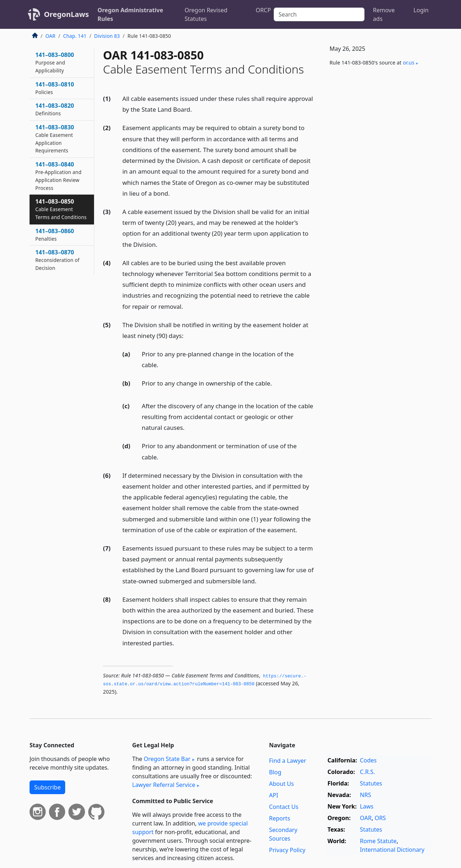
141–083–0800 (55, 62)
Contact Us (284, 807)
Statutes (371, 783)
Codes (368, 760)
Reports (280, 818)
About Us (281, 784)
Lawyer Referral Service (164, 785)
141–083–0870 (57, 260)
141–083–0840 (58, 176)
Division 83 (107, 36)
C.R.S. (367, 772)
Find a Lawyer (288, 761)
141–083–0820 (55, 109)
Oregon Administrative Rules (130, 14)
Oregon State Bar (167, 759)
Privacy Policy (287, 850)
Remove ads (384, 14)
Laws (367, 806)
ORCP (263, 10)
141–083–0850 (61, 209)
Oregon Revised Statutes (206, 14)
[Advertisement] (377, 191)
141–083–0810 (55, 88)
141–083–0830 (55, 139)
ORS (380, 818)
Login (421, 10)
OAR (50, 36)
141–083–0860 (55, 235)
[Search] (319, 14)
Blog (275, 772)
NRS (365, 795)
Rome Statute (378, 841)
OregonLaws (66, 14)
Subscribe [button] (47, 787)
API (274, 795)
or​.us (409, 63)
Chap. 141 (75, 36)
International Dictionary (392, 850)
